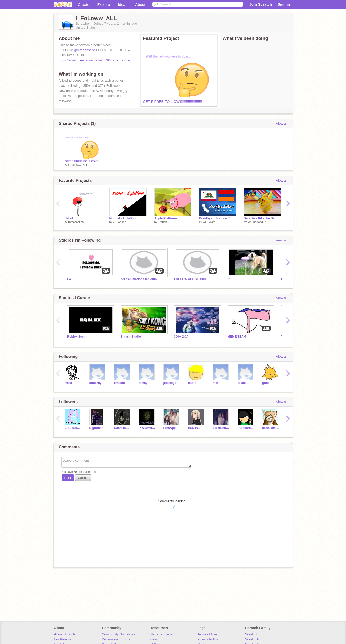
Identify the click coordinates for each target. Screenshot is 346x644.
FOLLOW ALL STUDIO (190, 279)
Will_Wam (209, 222)
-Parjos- (163, 222)
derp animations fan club (139, 279)
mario (192, 383)
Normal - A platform (124, 218)
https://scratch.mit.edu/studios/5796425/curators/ (94, 60)
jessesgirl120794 (172, 383)
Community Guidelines (119, 634)
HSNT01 (194, 428)
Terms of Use (207, 634)
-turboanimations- (246, 428)
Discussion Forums (116, 639)
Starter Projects (161, 634)
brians (242, 383)
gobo (266, 383)
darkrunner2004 (221, 428)
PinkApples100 (172, 428)
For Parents (63, 639)
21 (229, 279)
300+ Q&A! (182, 337)
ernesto (120, 383)
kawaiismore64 (271, 428)
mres (68, 383)
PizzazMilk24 (147, 428)
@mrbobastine (84, 50)
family (143, 383)
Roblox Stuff (76, 337)
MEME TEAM (237, 337)
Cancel (83, 478)
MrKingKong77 (257, 222)
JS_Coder (119, 222)
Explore (104, 4)
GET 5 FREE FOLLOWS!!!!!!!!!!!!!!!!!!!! (173, 102)
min (216, 383)
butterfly (95, 383)
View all (282, 124)
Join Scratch (260, 4)
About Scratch (64, 634)
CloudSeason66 (73, 428)
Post (68, 478)
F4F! (70, 279)
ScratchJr (252, 639)
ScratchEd (253, 634)
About (140, 4)
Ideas (123, 4)
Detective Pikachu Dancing (262, 218)
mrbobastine (76, 222)
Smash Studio (131, 337)
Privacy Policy (208, 639)
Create (84, 4)
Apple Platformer (167, 218)
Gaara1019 (122, 428)
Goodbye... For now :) (215, 218)
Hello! (69, 218)
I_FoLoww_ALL (78, 165)
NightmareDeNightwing (98, 428)
